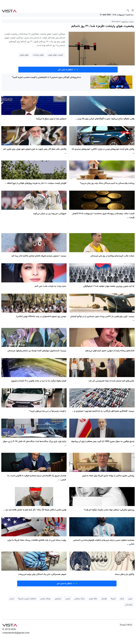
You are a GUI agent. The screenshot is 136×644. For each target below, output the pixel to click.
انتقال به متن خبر (68, 70)
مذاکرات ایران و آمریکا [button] (27, 599)
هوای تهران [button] (24, 55)
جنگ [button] (122, 599)
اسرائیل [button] (58, 599)
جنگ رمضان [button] (80, 599)
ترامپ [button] (68, 599)
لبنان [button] (12, 599)
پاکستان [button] (129, 605)
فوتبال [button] (104, 599)
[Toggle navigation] (133, 10)
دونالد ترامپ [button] (45, 599)
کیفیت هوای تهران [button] (55, 55)
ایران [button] (130, 599)
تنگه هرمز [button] (93, 599)
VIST (9, 10)
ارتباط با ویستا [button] (126, 625)
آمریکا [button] (113, 599)
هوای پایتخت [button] (38, 55)
